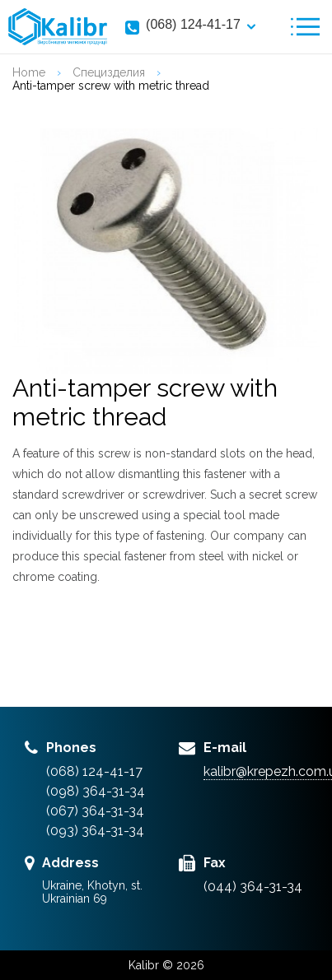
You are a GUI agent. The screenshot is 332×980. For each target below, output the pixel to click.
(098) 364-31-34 (96, 791)
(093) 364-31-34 (95, 831)
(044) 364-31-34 (253, 887)
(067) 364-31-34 (95, 811)
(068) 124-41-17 (193, 24)
